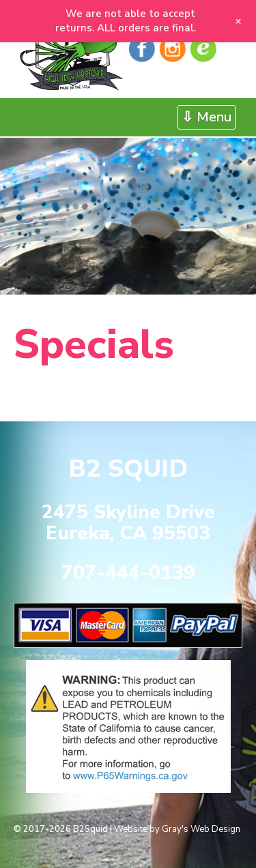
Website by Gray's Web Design (177, 829)
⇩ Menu (207, 117)
